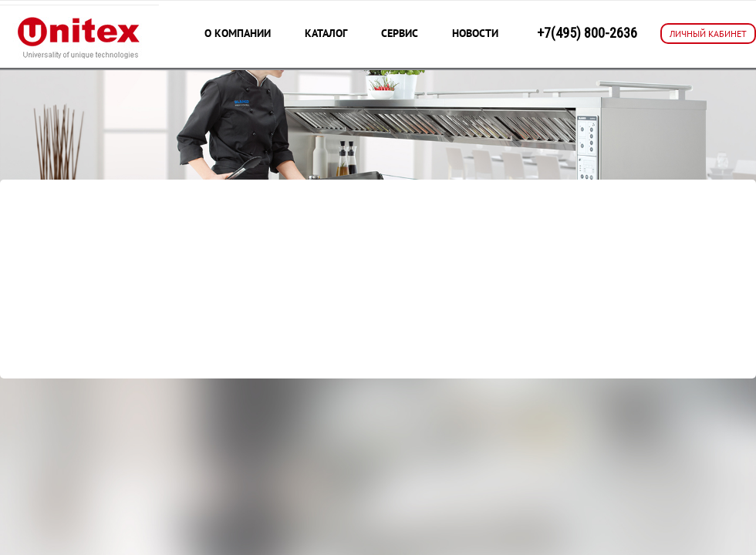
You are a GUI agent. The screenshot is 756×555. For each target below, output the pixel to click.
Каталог (326, 33)
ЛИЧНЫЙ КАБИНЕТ (708, 34)
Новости (475, 33)
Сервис (400, 33)
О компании (238, 33)
